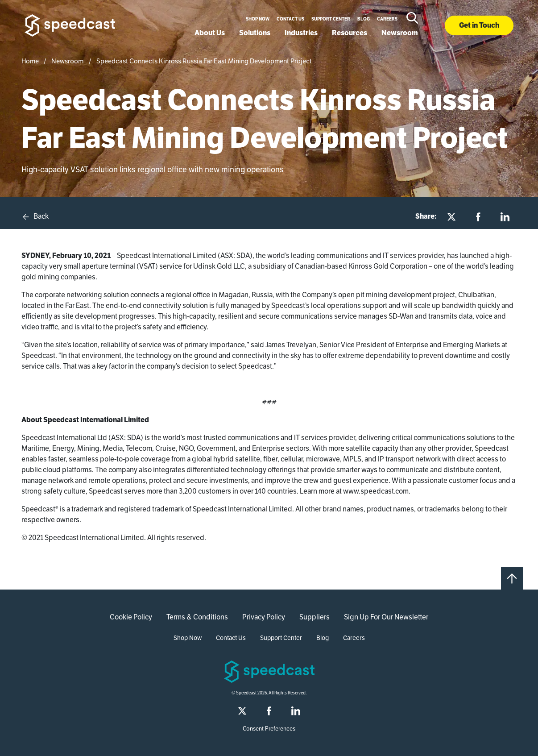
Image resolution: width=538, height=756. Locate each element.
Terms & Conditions (197, 617)
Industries (301, 33)
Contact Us (290, 19)
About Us (210, 33)
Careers (387, 19)
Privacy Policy (264, 617)
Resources (350, 33)
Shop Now (258, 19)
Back (35, 216)
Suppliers (315, 617)
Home (30, 61)
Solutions (255, 33)
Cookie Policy (131, 617)
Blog (364, 19)
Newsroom (400, 33)
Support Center (331, 19)
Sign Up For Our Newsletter (386, 617)
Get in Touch (479, 25)
